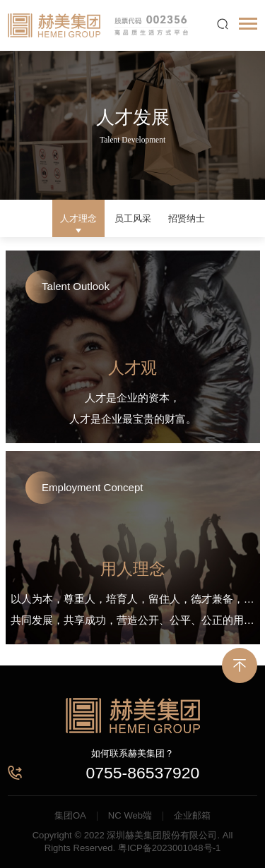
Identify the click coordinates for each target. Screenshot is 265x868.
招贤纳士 (187, 218)
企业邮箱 (192, 815)
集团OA (70, 815)
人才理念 (78, 218)
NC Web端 (130, 815)
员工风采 (133, 218)
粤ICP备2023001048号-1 (169, 848)
